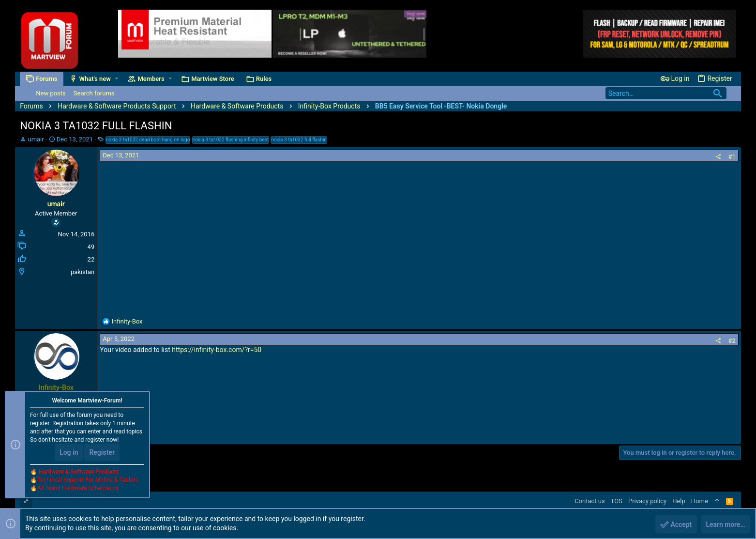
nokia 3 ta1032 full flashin (299, 140)
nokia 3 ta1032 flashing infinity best (231, 140)
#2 (732, 341)
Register (102, 453)
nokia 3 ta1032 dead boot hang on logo (148, 140)
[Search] (666, 93)
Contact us (590, 501)
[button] (116, 79)
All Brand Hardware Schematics (78, 489)
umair (36, 139)
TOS (617, 501)
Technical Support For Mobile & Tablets (88, 480)
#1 (732, 157)
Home (700, 501)
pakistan (83, 272)
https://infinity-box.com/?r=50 (217, 350)
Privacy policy (647, 501)
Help (679, 501)
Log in (69, 453)
